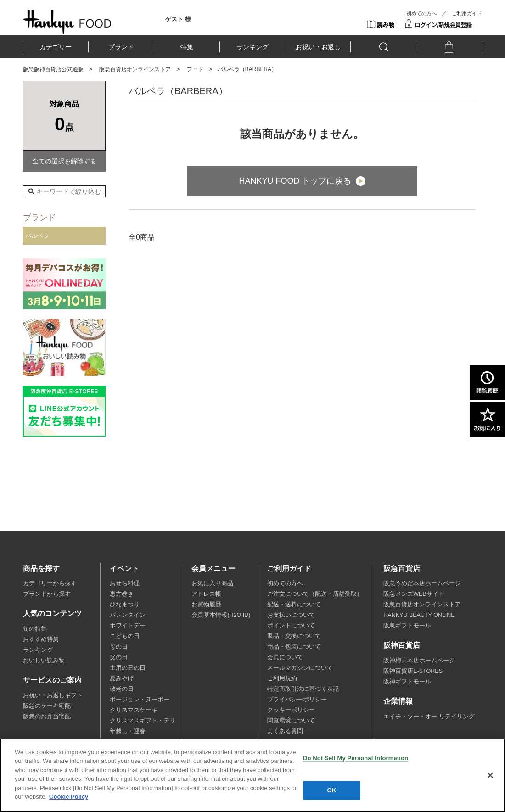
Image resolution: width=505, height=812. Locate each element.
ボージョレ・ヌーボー (140, 700)
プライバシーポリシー (297, 700)
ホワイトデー (128, 626)
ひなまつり (125, 605)
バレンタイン (128, 615)
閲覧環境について (291, 721)
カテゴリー (56, 47)
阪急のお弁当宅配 (47, 717)
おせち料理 (125, 583)
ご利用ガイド (467, 13)
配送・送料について (294, 605)
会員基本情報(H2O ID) (221, 615)
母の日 (119, 647)
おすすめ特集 (41, 639)
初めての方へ (421, 13)
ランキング (252, 47)
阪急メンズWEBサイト (414, 594)
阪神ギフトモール (407, 682)
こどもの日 (125, 636)
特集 (187, 47)
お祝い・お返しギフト (53, 695)
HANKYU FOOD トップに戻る (295, 181)
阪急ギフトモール (407, 626)
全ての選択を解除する (64, 161)
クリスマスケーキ (134, 710)
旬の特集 (35, 629)
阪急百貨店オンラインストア (135, 69)
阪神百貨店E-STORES (413, 671)
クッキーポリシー (291, 710)
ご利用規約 (282, 678)
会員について (285, 657)
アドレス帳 (206, 594)
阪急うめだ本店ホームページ (422, 583)
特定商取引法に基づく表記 (303, 689)
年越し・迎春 (128, 731)
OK (332, 790)
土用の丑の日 (128, 668)
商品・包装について (294, 647)
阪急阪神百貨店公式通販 (53, 69)
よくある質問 (285, 731)
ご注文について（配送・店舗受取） (315, 594)
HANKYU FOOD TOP (67, 22)
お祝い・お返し (318, 47)
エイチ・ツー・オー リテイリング (429, 717)
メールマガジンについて (300, 668)
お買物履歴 (206, 605)
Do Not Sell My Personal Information (356, 758)
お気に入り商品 (212, 583)
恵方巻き (122, 594)
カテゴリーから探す (50, 583)
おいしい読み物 (44, 661)
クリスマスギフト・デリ (143, 721)
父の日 (119, 657)
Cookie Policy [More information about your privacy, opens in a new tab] (69, 797)
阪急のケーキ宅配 (47, 706)
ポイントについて (291, 626)
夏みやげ (122, 678)
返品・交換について (294, 636)
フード (195, 69)
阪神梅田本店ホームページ (419, 661)
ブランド (121, 47)
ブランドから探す (47, 594)
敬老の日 (122, 689)
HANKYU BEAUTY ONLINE (419, 615)
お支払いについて (291, 615)
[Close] (490, 775)
